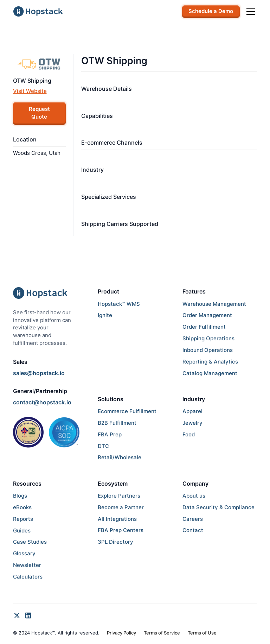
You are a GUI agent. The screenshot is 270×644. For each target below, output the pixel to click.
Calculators (28, 577)
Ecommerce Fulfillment (127, 411)
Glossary (24, 554)
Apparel (192, 411)
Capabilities (97, 116)
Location (25, 139)
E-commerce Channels (112, 143)
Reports (23, 519)
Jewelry (192, 423)
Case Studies (30, 542)
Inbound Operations (208, 350)
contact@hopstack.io (42, 402)
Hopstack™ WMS (119, 304)
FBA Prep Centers (121, 530)
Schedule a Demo (211, 11)
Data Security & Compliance (218, 507)
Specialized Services (109, 197)
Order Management (207, 315)
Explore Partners (119, 496)
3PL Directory (115, 542)
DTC (103, 446)
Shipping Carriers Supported (120, 224)
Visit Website (30, 91)
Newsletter (27, 565)
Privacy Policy (121, 633)
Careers (193, 519)
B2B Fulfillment (117, 423)
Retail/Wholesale (120, 457)
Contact (193, 530)
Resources (27, 484)
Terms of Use (202, 633)
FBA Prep (110, 435)
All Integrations (117, 519)
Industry (92, 170)
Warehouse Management (214, 304)
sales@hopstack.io (39, 373)
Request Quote (39, 113)
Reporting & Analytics (210, 362)
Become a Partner (121, 507)
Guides (22, 531)
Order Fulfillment (204, 327)
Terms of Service (162, 633)
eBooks (22, 507)
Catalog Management (210, 373)
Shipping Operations (208, 339)
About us (194, 496)
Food (189, 435)
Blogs (20, 496)
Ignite (105, 315)
